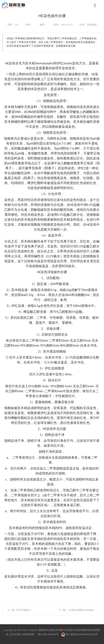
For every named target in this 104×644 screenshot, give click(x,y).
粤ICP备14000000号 (48, 634)
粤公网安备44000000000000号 (80, 634)
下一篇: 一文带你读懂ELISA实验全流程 (79, 610)
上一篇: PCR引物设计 (19, 610)
